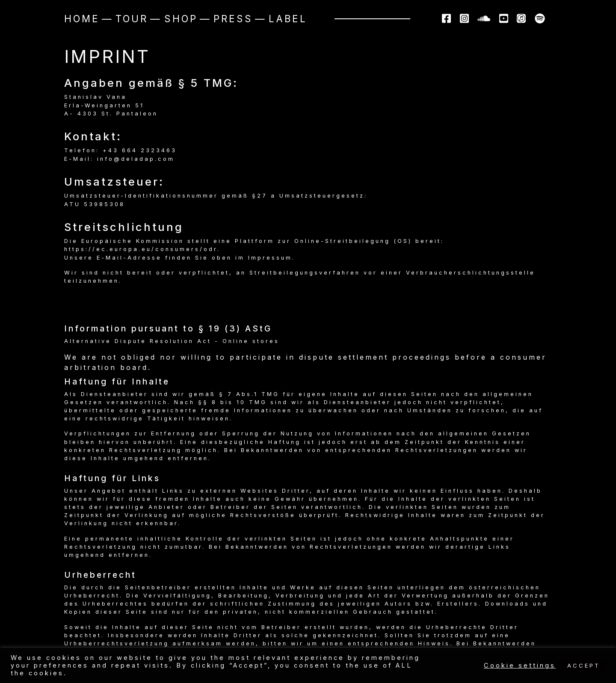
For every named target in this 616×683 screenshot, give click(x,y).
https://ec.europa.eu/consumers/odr (141, 249)
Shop (181, 19)
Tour (132, 19)
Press (233, 19)
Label (288, 19)
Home (82, 19)
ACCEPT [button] (584, 665)
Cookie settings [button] (520, 665)
